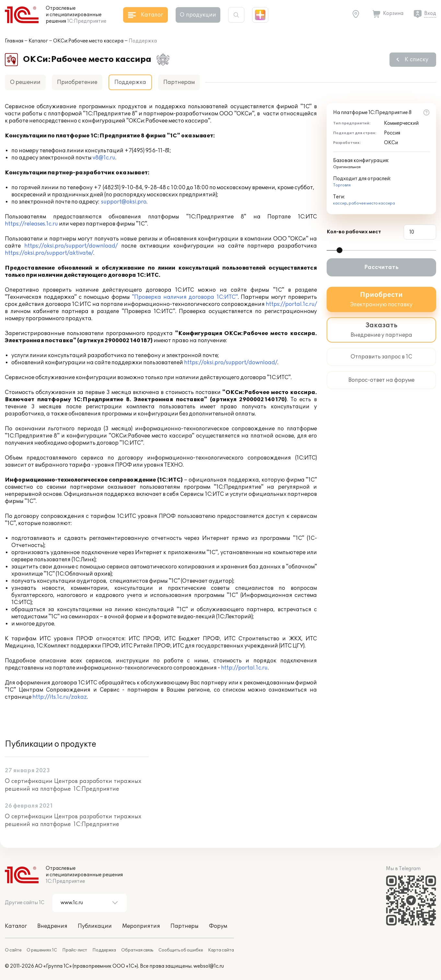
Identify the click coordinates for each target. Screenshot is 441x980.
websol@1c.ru (209, 966)
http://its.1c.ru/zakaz (60, 697)
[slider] (340, 250)
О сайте (13, 950)
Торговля (342, 185)
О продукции (198, 15)
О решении (25, 82)
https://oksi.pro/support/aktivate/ (49, 253)
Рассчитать (381, 267)
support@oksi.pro (124, 202)
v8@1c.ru (104, 158)
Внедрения (52, 926)
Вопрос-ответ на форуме (381, 380)
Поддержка (104, 950)
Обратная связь (137, 950)
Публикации (95, 926)
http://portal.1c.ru (244, 668)
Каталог (38, 41)
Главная (14, 41)
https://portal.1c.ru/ (291, 304)
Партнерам (179, 82)
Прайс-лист (75, 950)
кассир (340, 203)
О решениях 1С (42, 950)
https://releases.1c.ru (31, 224)
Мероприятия (141, 926)
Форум (218, 926)
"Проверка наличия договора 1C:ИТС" (185, 297)
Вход (430, 13)
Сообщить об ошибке (181, 950)
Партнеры (185, 926)
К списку (417, 60)
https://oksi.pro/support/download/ (71, 246)
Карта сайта (221, 950)
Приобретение (77, 82)
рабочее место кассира (372, 203)
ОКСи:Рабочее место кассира (88, 41)
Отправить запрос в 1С (381, 357)
